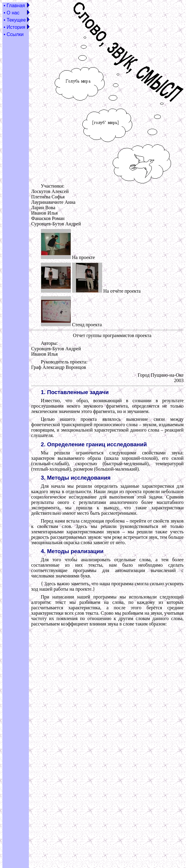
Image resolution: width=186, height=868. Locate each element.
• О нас (12, 13)
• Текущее (15, 20)
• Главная (14, 6)
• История (14, 27)
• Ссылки (14, 34)
